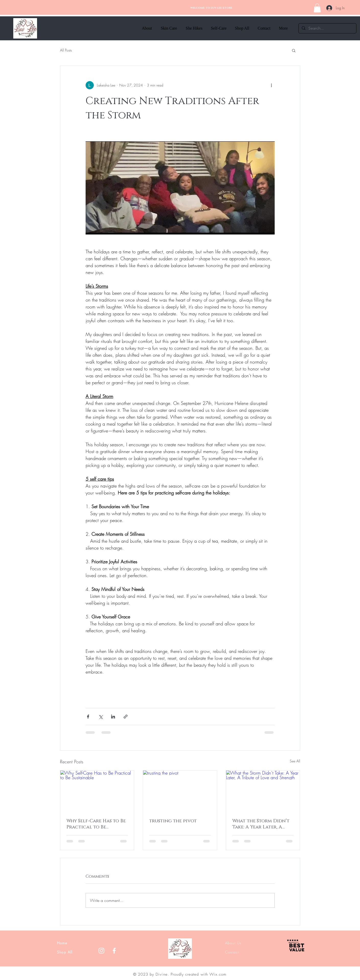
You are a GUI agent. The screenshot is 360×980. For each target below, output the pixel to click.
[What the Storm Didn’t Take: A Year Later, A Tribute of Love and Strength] (263, 791)
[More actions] (272, 85)
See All (295, 761)
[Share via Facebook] (88, 717)
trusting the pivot (173, 821)
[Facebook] (114, 951)
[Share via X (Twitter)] (101, 717)
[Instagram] (101, 951)
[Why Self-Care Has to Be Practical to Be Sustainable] (97, 791)
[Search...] (327, 28)
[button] (317, 8)
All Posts (66, 50)
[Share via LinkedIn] (113, 717)
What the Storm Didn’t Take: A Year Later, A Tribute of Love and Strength (261, 824)
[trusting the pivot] (180, 791)
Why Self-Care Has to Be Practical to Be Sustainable (96, 824)
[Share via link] (126, 717)
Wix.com (218, 974)
